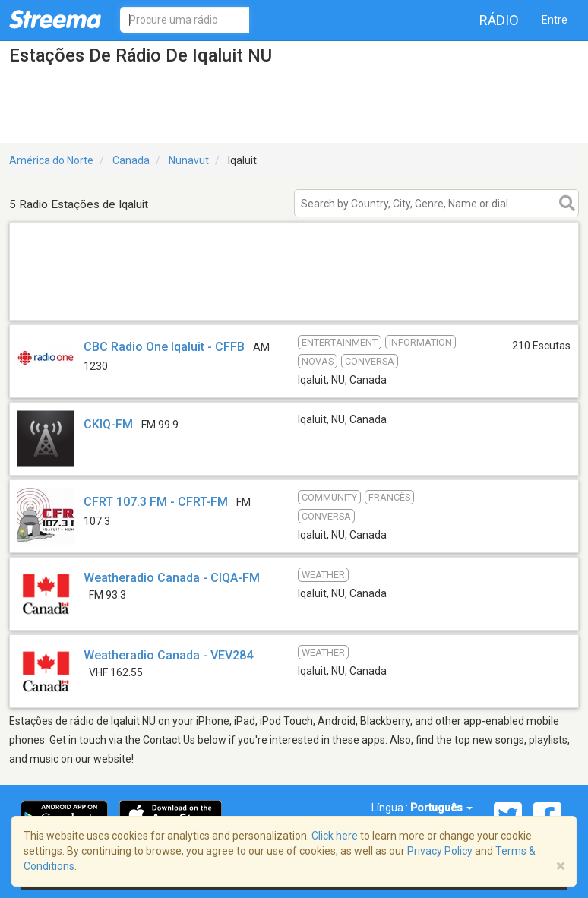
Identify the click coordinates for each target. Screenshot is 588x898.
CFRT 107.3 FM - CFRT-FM (156, 502)
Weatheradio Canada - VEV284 (168, 655)
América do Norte (51, 160)
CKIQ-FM (108, 424)
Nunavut (189, 160)
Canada (131, 160)
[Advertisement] (294, 300)
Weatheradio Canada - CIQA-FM (172, 578)
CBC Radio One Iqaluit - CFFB (164, 347)
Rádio (499, 20)
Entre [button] (555, 20)
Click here (335, 836)
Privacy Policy (440, 851)
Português (441, 808)
